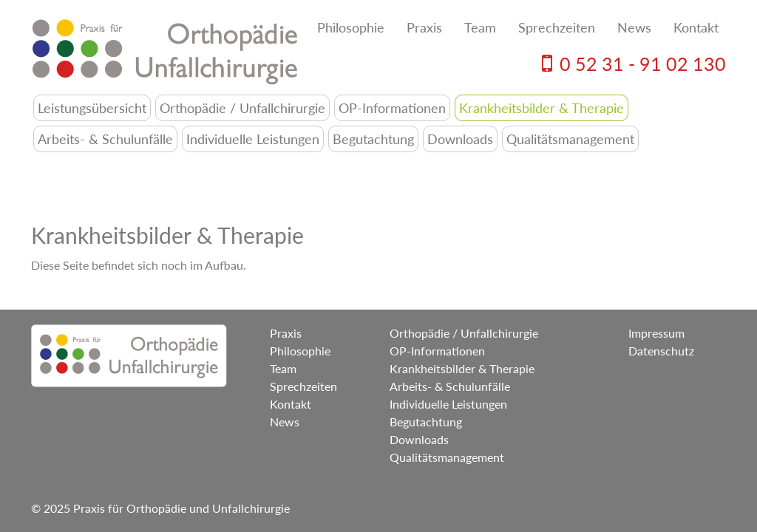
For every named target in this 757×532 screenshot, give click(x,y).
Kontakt (696, 27)
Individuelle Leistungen (253, 139)
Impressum (656, 333)
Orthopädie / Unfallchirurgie (242, 108)
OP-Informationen (392, 108)
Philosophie (351, 27)
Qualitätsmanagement (570, 139)
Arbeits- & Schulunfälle (105, 139)
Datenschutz (661, 351)
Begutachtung (373, 139)
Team (480, 27)
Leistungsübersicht (92, 108)
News (634, 27)
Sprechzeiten (557, 27)
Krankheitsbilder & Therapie (542, 108)
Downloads (460, 139)
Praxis (424, 27)
